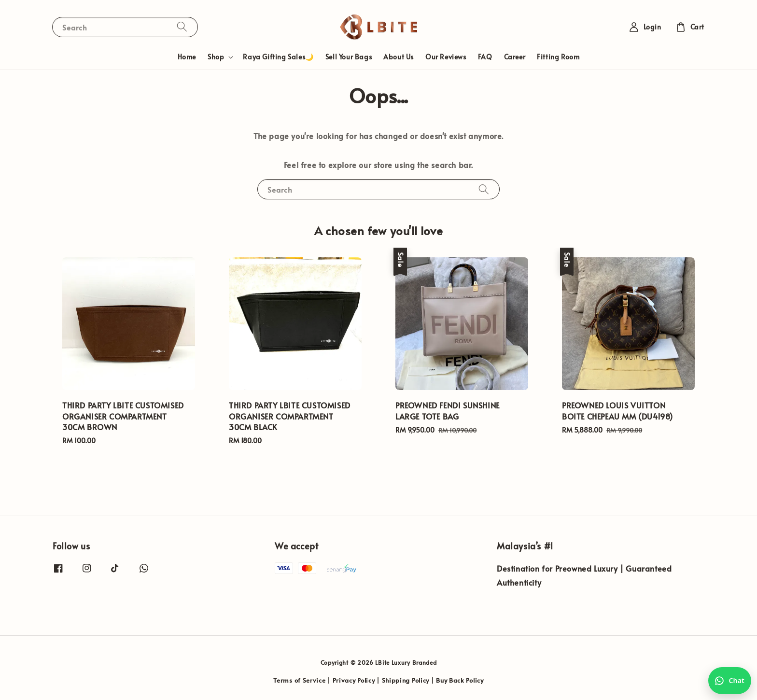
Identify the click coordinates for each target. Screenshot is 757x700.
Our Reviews (446, 57)
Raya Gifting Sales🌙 (278, 57)
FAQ (485, 57)
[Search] (182, 27)
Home (187, 57)
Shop (216, 57)
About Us (399, 57)
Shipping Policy (406, 680)
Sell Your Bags (349, 57)
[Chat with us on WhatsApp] (730, 681)
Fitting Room (558, 57)
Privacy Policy (354, 680)
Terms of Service (299, 680)
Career (515, 57)
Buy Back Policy (460, 680)
